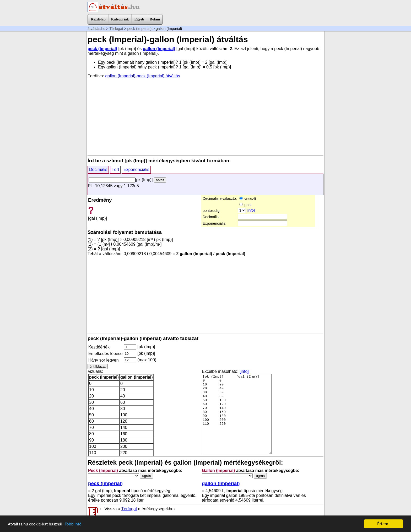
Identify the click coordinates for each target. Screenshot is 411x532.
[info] (251, 210)
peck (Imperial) (140, 29)
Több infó (73, 524)
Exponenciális (136, 170)
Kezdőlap (98, 19)
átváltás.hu (96, 29)
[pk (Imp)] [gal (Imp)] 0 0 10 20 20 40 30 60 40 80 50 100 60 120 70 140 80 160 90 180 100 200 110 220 (237, 414)
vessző (248, 199)
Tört (115, 170)
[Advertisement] (206, 116)
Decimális (98, 170)
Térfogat (116, 29)
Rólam (155, 19)
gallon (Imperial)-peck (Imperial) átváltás (143, 76)
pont (245, 205)
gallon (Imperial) (159, 49)
